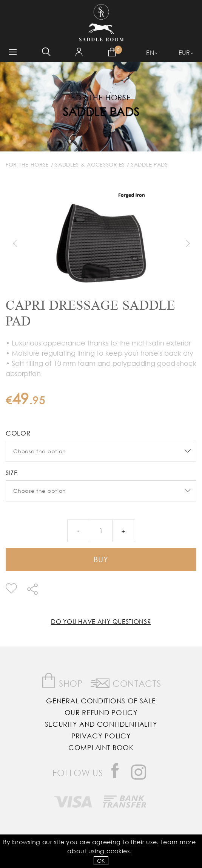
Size (12, 473)
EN (150, 53)
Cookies (118, 851)
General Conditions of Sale (101, 701)
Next (188, 243)
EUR (184, 53)
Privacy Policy (101, 736)
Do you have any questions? (101, 621)
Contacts (126, 682)
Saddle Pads (101, 111)
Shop (62, 681)
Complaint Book (101, 747)
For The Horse (27, 164)
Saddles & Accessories (90, 164)
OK (101, 861)
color (18, 433)
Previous (14, 243)
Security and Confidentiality (101, 724)
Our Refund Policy (101, 712)
